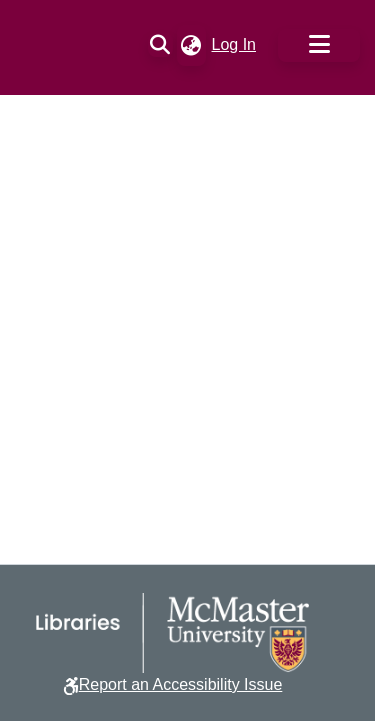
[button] (160, 45)
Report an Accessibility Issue (181, 684)
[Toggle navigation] (319, 45)
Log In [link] (235, 44)
